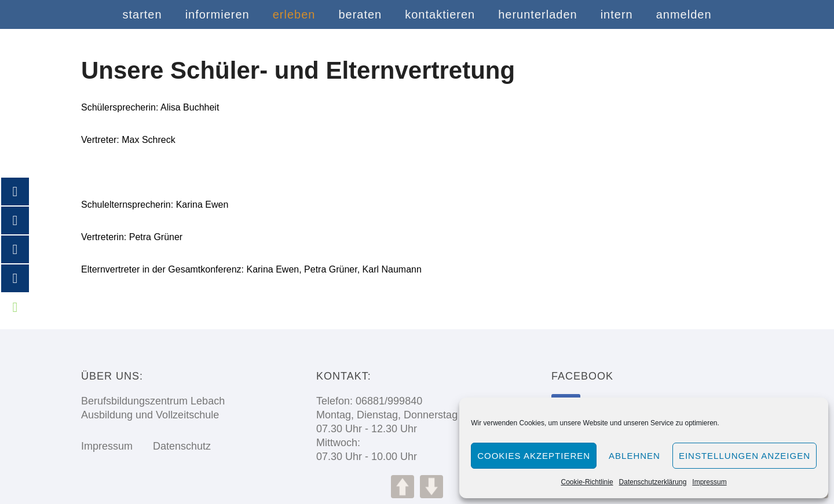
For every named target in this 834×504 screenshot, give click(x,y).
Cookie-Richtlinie (587, 482)
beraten (360, 14)
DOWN (431, 487)
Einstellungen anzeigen (745, 456)
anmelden (684, 14)
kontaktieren (440, 14)
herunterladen (537, 14)
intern (617, 14)
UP (403, 487)
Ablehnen (634, 456)
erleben (294, 14)
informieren (217, 14)
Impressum (709, 482)
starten (142, 14)
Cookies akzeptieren (534, 456)
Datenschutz (173, 446)
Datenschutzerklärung (653, 482)
